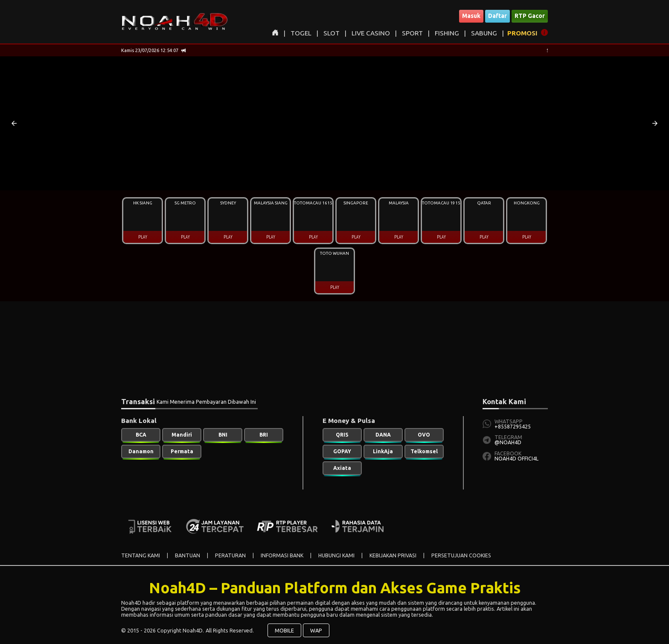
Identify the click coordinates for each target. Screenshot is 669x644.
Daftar (497, 16)
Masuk (471, 16)
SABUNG (484, 33)
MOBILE (284, 630)
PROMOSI (522, 33)
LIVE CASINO (371, 33)
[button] (14, 123)
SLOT (332, 33)
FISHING (447, 33)
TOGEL (301, 33)
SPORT (412, 33)
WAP (316, 630)
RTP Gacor (530, 16)
